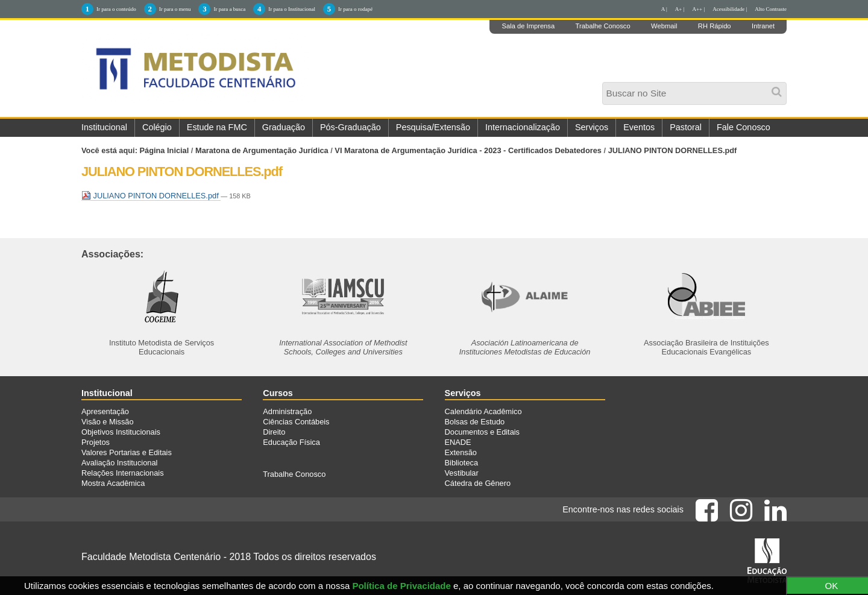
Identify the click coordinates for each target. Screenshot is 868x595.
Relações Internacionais (123, 473)
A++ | (699, 9)
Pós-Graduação (351, 127)
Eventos (639, 127)
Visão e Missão (108, 422)
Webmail (664, 26)
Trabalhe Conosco (603, 26)
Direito (274, 432)
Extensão (461, 452)
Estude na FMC (217, 127)
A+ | (680, 9)
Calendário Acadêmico (483, 411)
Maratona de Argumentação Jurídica (262, 150)
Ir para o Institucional (292, 9)
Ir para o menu (175, 9)
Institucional (104, 127)
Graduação (284, 127)
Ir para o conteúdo (116, 9)
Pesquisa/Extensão (433, 127)
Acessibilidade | (730, 9)
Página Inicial (165, 150)
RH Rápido (715, 26)
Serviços (592, 127)
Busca (605, 86)
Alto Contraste (771, 9)
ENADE (458, 442)
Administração (287, 411)
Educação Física (291, 442)
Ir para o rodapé (355, 9)
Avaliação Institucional (119, 463)
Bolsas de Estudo (475, 422)
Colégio (157, 127)
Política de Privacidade (401, 586)
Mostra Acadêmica (113, 483)
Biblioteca (462, 463)
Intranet (763, 26)
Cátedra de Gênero (478, 483)
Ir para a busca (229, 9)
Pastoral (686, 127)
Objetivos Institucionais (121, 432)
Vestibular (462, 473)
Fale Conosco (744, 127)
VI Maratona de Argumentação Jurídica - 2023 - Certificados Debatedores (468, 150)
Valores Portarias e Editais (127, 452)
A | (664, 9)
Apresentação (105, 411)
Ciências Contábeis (296, 422)
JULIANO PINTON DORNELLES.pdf (151, 196)
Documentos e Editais (482, 432)
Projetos (96, 442)
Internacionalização (523, 127)
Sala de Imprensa (528, 26)
